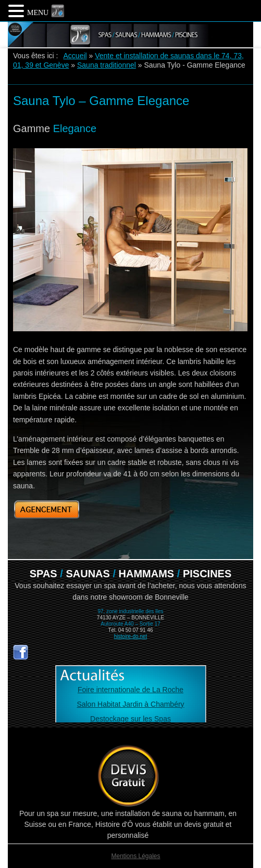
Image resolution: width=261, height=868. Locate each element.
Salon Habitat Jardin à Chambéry (130, 704)
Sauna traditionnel (107, 65)
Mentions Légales (135, 856)
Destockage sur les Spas (130, 719)
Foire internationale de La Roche (130, 690)
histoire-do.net (130, 636)
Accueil (75, 56)
